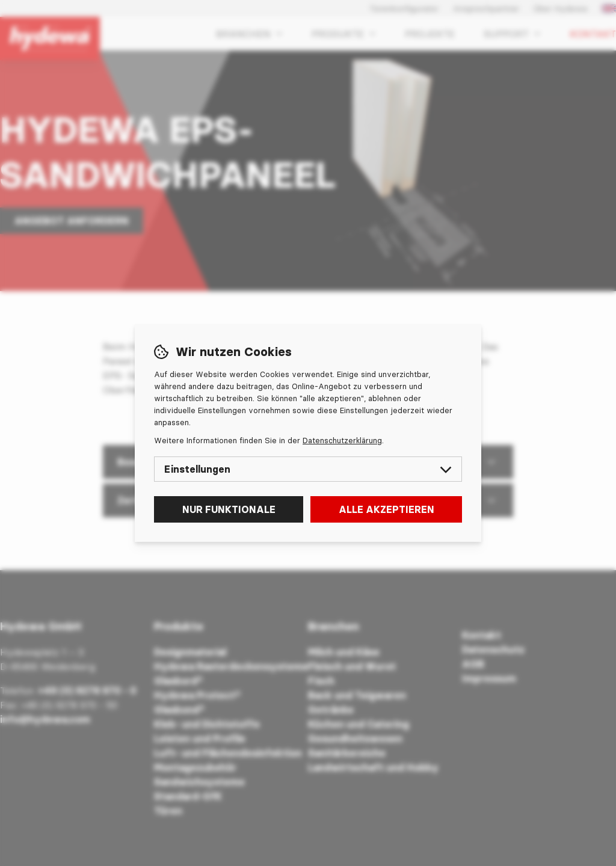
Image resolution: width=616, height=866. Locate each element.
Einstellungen (308, 469)
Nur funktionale (229, 509)
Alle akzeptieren (387, 509)
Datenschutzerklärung (342, 440)
